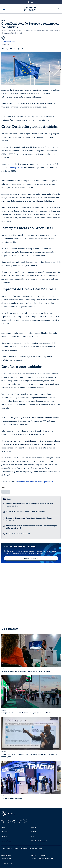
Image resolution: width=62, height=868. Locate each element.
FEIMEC (34, 827)
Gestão (3, 20)
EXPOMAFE (5, 832)
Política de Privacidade (39, 855)
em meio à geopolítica (43, 482)
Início (3, 827)
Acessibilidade (6, 855)
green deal (6, 492)
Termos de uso (6, 859)
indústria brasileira (26, 482)
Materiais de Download (39, 841)
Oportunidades (6, 841)
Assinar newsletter (31, 558)
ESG (33, 836)
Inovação (4, 836)
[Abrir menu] (4, 9)
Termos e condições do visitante (42, 859)
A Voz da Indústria (10, 42)
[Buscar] (58, 9)
